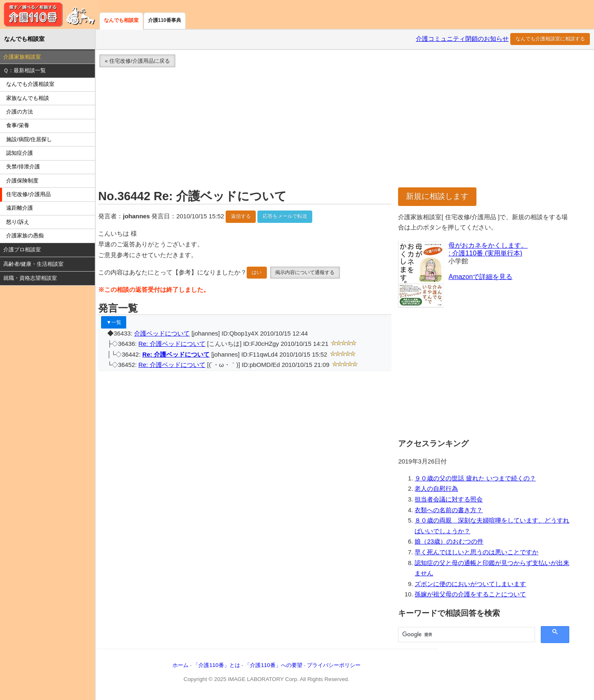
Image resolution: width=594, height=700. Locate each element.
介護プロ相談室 (22, 249)
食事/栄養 (18, 125)
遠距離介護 (20, 208)
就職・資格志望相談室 (30, 278)
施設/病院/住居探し (29, 139)
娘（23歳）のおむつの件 (449, 542)
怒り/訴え (18, 222)
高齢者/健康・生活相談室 (34, 264)
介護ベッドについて (162, 333)
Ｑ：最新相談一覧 (25, 70)
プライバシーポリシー (334, 665)
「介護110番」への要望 (273, 665)
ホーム (180, 665)
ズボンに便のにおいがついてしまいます (470, 584)
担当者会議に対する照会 (449, 499)
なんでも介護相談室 (30, 84)
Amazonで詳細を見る (480, 277)
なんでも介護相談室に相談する (550, 39)
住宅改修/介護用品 (28, 194)
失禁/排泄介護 (23, 167)
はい (257, 272)
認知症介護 (20, 153)
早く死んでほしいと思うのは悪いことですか (476, 552)
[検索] (466, 635)
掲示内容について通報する (305, 272)
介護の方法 (20, 112)
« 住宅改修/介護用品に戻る (137, 61)
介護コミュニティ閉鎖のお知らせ (462, 39)
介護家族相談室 (22, 57)
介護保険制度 (22, 181)
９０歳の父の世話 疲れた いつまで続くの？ (475, 478)
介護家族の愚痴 (25, 235)
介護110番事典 (165, 20)
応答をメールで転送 (285, 216)
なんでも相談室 (121, 20)
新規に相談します (437, 196)
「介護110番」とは (216, 665)
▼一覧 (114, 322)
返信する (241, 216)
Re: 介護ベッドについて (172, 344)
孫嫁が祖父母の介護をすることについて (470, 594)
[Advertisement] (339, 130)
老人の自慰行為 (436, 489)
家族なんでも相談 (28, 98)
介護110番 (49, 14)
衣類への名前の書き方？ (449, 510)
